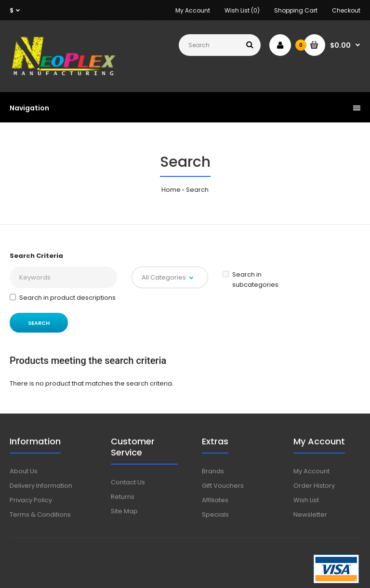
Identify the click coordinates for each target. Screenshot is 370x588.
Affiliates (215, 500)
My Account (193, 10)
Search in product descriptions (63, 298)
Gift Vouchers (223, 486)
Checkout (346, 10)
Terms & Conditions (40, 514)
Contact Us (128, 482)
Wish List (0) (242, 10)
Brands (213, 471)
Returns (123, 497)
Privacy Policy (31, 500)
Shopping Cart (296, 10)
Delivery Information (41, 486)
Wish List (306, 500)
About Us (24, 471)
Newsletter (310, 514)
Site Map (124, 511)
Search (197, 190)
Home (171, 190)
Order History (314, 486)
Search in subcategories (251, 280)
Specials (215, 514)
